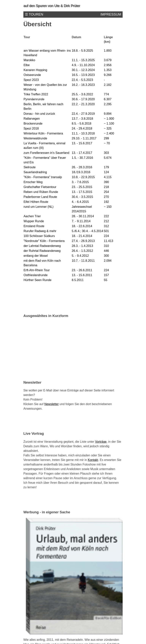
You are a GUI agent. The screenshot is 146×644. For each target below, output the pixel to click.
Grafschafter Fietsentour (40, 187)
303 (106, 153)
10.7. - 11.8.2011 (83, 261)
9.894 (108, 114)
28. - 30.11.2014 (83, 216)
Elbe (27, 65)
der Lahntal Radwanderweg (42, 246)
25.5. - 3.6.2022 (82, 94)
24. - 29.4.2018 (82, 128)
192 (106, 202)
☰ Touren (34, 14)
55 (106, 280)
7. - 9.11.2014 (81, 221)
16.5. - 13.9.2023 (83, 75)
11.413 (108, 241)
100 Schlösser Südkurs (39, 236)
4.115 (108, 177)
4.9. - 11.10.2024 (83, 65)
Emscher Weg (33, 182)
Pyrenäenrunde (34, 99)
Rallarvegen (32, 119)
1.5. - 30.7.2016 (82, 158)
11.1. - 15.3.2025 (83, 60)
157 (106, 275)
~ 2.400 (109, 133)
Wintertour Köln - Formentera (43, 133)
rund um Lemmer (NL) (38, 207)
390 (106, 182)
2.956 (108, 65)
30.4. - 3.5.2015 (82, 197)
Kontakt (93, 460)
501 (106, 231)
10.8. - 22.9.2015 (83, 177)
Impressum (111, 14)
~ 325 (108, 128)
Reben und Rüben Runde (41, 192)
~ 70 (107, 143)
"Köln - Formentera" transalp (43, 177)
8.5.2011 (78, 280)
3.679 (108, 60)
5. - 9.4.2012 (80, 256)
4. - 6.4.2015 (80, 202)
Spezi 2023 (31, 80)
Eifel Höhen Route (36, 202)
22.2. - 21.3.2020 (83, 104)
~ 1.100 (109, 124)
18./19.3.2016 (81, 172)
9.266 (108, 75)
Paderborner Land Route (40, 197)
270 (106, 197)
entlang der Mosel (36, 256)
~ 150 (108, 207)
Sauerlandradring (35, 172)
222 (106, 216)
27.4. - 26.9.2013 (83, 241)
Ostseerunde (32, 75)
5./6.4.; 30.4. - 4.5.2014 (87, 231)
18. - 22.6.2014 (82, 226)
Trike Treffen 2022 (36, 94)
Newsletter (52, 404)
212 (106, 221)
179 (106, 167)
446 (106, 251)
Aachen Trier (32, 216)
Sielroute (30, 167)
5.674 (108, 158)
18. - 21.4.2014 (82, 236)
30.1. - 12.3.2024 (83, 70)
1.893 (108, 51)
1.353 (108, 70)
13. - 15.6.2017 (82, 143)
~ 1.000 (109, 119)
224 (106, 236)
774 (106, 94)
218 (106, 187)
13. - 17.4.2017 (82, 153)
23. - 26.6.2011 (82, 270)
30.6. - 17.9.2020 (83, 99)
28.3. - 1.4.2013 (82, 246)
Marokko (29, 60)
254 (106, 192)
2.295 (108, 104)
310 (106, 246)
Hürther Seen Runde (38, 280)
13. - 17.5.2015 (82, 192)
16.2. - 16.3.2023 (83, 85)
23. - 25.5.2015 (82, 187)
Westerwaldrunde (35, 138)
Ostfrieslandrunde (36, 275)
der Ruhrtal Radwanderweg (42, 251)
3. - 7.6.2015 (80, 182)
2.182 (108, 85)
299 (106, 138)
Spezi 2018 (31, 128)
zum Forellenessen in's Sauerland (46, 153)
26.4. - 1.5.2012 (82, 251)
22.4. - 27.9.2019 (83, 114)
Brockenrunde (33, 124)
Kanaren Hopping (35, 70)
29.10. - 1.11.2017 (84, 138)
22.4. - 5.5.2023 (82, 80)
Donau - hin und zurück (39, 114)
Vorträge (101, 442)
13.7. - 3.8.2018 (82, 119)
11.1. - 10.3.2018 (83, 133)
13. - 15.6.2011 (82, 275)
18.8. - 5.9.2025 (82, 51)
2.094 (108, 261)
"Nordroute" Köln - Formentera (44, 241)
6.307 (108, 99)
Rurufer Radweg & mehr (40, 231)
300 (106, 256)
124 (106, 172)
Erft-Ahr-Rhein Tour (37, 270)
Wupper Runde (34, 221)
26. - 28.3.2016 (82, 167)
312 (106, 226)
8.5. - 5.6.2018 (81, 124)
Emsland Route (34, 226)
